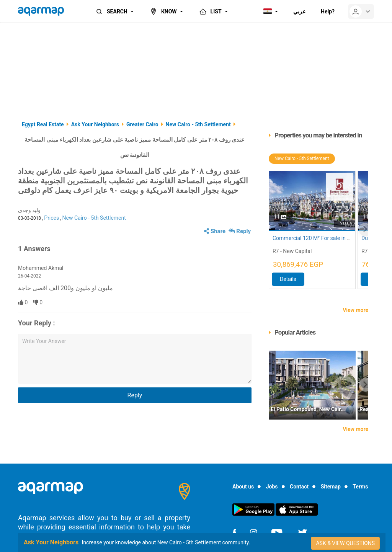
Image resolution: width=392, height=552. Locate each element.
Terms (360, 487)
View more (355, 310)
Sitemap (331, 487)
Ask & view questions (345, 543)
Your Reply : (37, 323)
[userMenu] (361, 11)
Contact (299, 487)
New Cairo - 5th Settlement (94, 218)
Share (215, 231)
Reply (240, 231)
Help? (328, 11)
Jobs (272, 487)
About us (243, 487)
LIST (210, 11)
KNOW (163, 11)
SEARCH (111, 11)
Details (288, 279)
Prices (51, 218)
